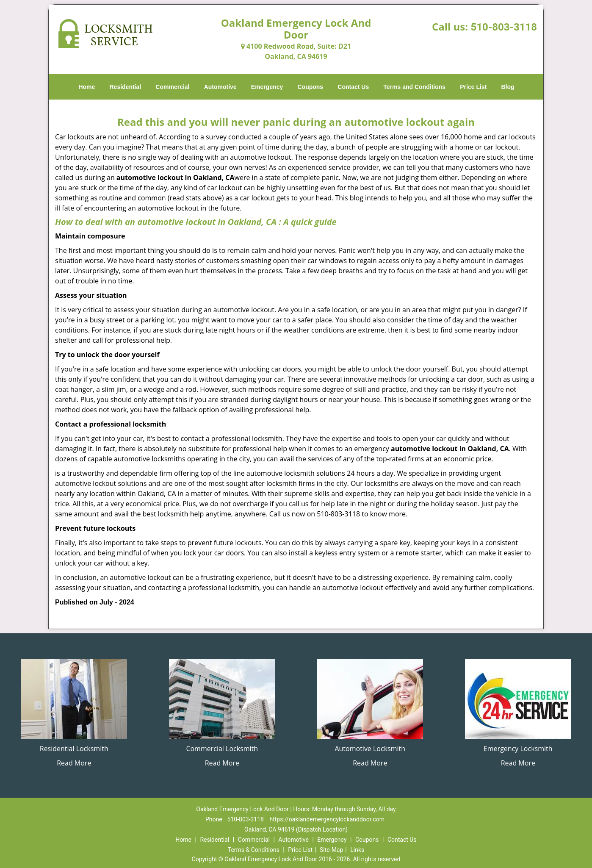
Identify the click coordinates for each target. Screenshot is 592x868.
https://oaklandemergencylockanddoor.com (327, 819)
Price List (473, 87)
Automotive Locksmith (370, 749)
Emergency (267, 87)
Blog (508, 87)
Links (357, 850)
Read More (74, 763)
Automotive (220, 87)
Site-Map (331, 850)
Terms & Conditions (254, 850)
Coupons (310, 87)
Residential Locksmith (74, 749)
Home (87, 87)
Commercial (172, 87)
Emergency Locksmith (518, 749)
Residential (126, 87)
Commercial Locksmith (222, 749)
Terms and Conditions (414, 87)
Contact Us (353, 87)
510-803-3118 (504, 27)
